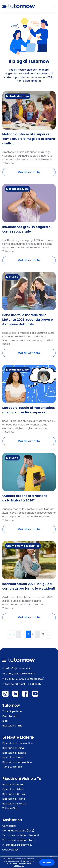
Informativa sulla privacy (17, 845)
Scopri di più (19, 866)
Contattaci (9, 826)
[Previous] (10, 635)
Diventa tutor (10, 716)
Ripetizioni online (12, 726)
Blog (5, 721)
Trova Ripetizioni (12, 711)
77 (43, 634)
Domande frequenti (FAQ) (18, 831)
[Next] (48, 635)
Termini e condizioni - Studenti (21, 835)
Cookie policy (10, 850)
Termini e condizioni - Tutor (19, 840)
